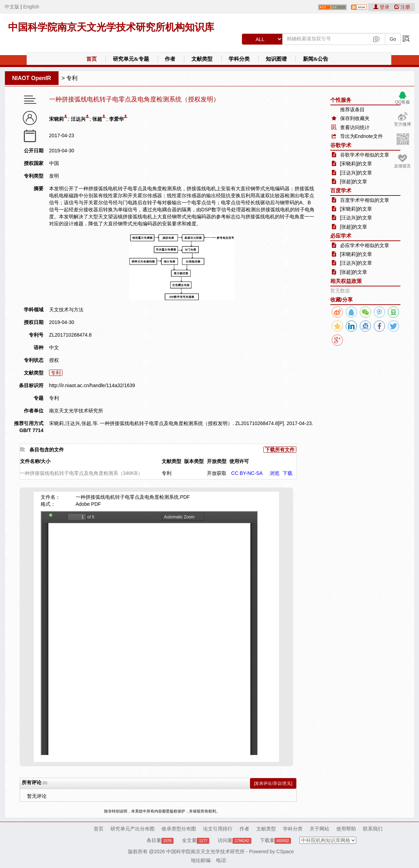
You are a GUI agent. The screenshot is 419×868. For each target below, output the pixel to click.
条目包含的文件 (47, 450)
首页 (92, 59)
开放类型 (217, 461)
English (31, 7)
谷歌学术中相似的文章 (365, 155)
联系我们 (373, 829)
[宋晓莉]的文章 (356, 164)
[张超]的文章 (354, 181)
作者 (170, 59)
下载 (288, 473)
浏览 (275, 473)
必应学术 (341, 236)
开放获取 (217, 473)
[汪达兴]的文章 (356, 173)
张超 (97, 119)
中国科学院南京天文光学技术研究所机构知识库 (111, 27)
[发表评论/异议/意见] (273, 783)
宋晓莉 (56, 119)
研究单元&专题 (131, 59)
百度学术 (341, 190)
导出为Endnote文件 (361, 136)
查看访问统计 (355, 127)
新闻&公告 (316, 59)
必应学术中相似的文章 (365, 245)
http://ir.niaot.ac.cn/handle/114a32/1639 (92, 385)
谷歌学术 (341, 145)
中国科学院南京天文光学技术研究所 (205, 852)
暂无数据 (340, 291)
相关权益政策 (346, 281)
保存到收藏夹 (355, 118)
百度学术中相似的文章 (365, 200)
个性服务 (341, 100)
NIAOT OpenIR (32, 78)
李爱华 (116, 119)
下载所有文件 (280, 450)
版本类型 (194, 461)
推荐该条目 (352, 110)
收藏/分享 (342, 300)
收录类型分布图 (179, 829)
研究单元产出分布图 (133, 829)
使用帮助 (346, 829)
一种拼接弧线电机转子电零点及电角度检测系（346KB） (81, 473)
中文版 (12, 7)
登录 (382, 7)
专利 (72, 78)
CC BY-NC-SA (247, 473)
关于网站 (319, 829)
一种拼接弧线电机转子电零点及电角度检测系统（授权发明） (134, 100)
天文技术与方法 (66, 310)
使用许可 (239, 461)
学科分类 (239, 59)
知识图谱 (276, 59)
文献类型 (202, 59)
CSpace (285, 852)
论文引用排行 (218, 829)
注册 (403, 7)
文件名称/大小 (35, 461)
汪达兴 (78, 119)
